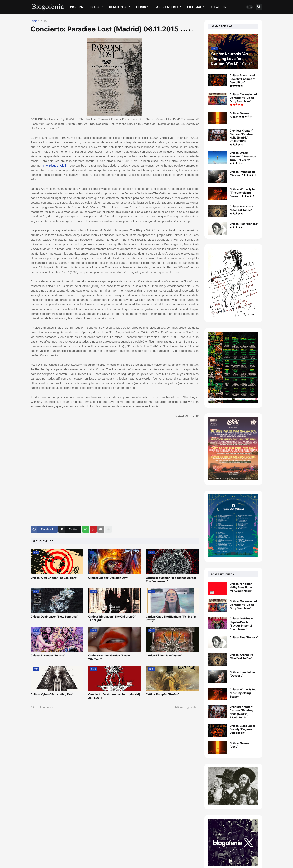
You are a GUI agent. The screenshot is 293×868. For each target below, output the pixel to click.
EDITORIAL (194, 7)
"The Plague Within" (55, 165)
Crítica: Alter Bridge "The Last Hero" (54, 578)
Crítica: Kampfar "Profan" (163, 694)
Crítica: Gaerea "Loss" (241, 115)
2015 (44, 21)
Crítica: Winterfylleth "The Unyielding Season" (243, 192)
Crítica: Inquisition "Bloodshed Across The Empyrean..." (171, 579)
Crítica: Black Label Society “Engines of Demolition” (243, 80)
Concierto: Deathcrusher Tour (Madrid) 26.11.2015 (114, 696)
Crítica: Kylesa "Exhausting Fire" (52, 694)
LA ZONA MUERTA (166, 7)
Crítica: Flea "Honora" (244, 225)
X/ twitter (218, 7)
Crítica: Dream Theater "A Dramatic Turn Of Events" (243, 158)
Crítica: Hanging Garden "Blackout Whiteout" (111, 657)
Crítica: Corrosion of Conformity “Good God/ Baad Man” (243, 99)
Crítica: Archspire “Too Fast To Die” (241, 210)
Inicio (34, 21)
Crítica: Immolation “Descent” (243, 173)
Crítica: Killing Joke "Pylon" (164, 655)
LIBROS (141, 7)
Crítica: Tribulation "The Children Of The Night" (112, 618)
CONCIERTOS (118, 7)
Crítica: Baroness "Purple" (48, 655)
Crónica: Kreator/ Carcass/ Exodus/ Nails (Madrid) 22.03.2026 (241, 137)
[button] (250, 7)
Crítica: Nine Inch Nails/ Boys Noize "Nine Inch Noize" (241, 587)
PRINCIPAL (77, 7)
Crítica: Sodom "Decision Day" (108, 578)
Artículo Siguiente (185, 707)
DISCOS (95, 7)
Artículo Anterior (43, 707)
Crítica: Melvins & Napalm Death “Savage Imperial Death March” (241, 624)
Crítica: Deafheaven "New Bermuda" (54, 616)
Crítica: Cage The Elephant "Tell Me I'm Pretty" (171, 618)
